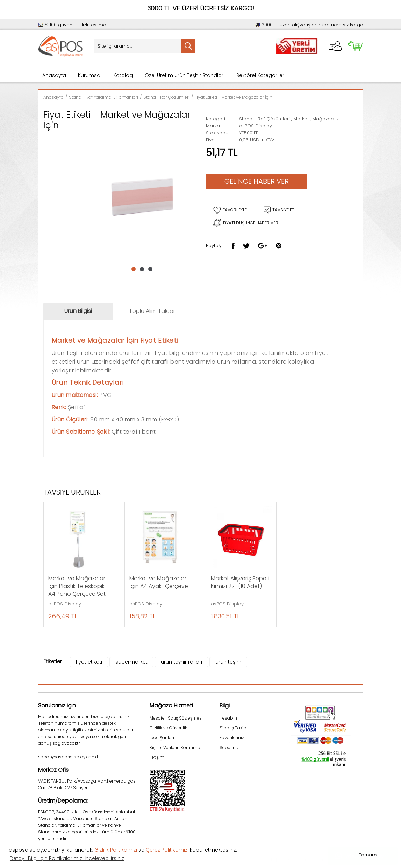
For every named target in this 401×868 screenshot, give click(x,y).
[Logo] (61, 46)
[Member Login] (335, 46)
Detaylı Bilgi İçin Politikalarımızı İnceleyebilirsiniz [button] (67, 858)
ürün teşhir (228, 662)
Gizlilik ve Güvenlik (168, 728)
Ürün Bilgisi (78, 311)
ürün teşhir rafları (181, 662)
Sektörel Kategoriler (260, 75)
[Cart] (355, 46)
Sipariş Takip (233, 728)
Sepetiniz (229, 747)
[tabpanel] (142, 196)
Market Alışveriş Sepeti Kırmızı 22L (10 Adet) (240, 582)
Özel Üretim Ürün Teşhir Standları (185, 75)
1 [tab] (134, 269)
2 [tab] (142, 269)
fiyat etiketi (89, 662)
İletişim (157, 757)
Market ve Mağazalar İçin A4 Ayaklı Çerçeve (159, 582)
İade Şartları (162, 738)
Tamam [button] (368, 855)
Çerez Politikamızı (167, 850)
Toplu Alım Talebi (152, 311)
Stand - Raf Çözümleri (264, 119)
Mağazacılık (325, 119)
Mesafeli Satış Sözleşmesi (176, 718)
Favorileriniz (232, 738)
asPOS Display (256, 126)
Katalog (123, 75)
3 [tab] (150, 269)
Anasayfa (54, 75)
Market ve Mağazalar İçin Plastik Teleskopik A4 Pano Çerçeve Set (77, 586)
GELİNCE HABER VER (257, 181)
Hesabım (229, 718)
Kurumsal (90, 75)
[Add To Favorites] (230, 210)
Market (301, 119)
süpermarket (131, 662)
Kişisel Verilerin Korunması (177, 747)
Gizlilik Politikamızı (116, 850)
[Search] (144, 46)
